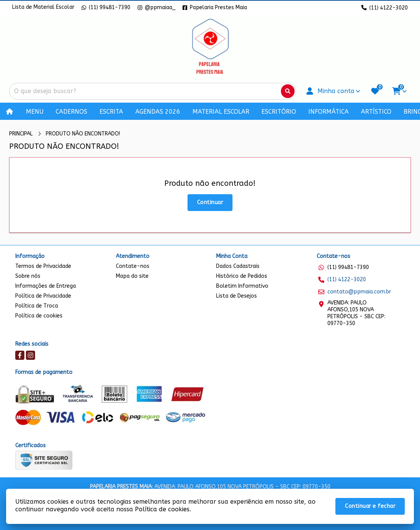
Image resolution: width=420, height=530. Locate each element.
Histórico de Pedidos (242, 276)
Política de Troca (37, 306)
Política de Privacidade (43, 296)
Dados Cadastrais (238, 266)
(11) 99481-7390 (348, 267)
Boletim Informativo (242, 286)
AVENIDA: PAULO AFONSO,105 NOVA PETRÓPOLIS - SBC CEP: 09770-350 (356, 313)
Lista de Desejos (236, 296)
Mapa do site (132, 276)
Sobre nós (28, 276)
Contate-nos (133, 266)
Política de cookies (39, 316)
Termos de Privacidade (43, 266)
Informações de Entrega (46, 286)
